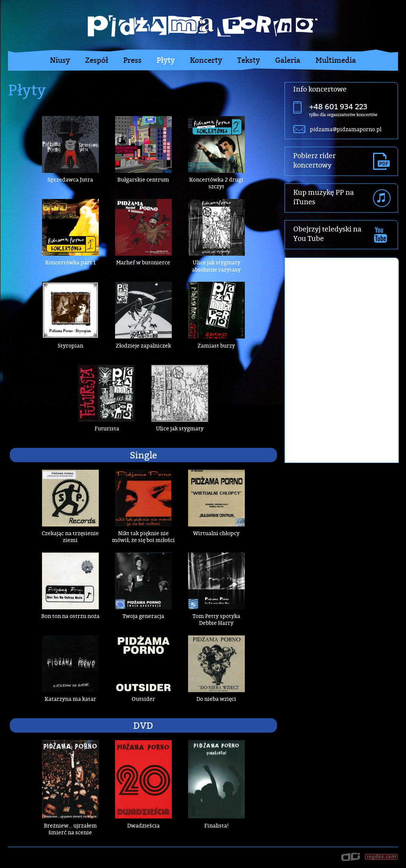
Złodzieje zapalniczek (143, 345)
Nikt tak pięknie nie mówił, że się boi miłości (143, 536)
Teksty (249, 60)
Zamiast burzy (216, 345)
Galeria (288, 60)
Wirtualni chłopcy (216, 533)
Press (132, 60)
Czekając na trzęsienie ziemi (70, 536)
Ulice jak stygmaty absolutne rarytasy (216, 266)
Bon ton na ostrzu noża (70, 616)
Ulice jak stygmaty (180, 428)
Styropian (70, 345)
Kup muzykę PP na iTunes (324, 197)
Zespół (97, 60)
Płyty (166, 60)
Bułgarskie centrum (143, 179)
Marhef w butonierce (143, 262)
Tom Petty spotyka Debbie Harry (216, 619)
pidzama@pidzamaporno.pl (346, 129)
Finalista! (216, 825)
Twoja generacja (143, 616)
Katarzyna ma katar (70, 699)
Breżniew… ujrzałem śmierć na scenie (70, 829)
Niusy (60, 60)
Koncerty (206, 60)
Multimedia (336, 60)
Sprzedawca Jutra (70, 179)
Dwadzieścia (143, 825)
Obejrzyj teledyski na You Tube (327, 234)
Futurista (107, 428)
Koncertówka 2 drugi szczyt (216, 183)
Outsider (143, 699)
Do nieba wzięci (216, 699)
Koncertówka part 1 (70, 262)
